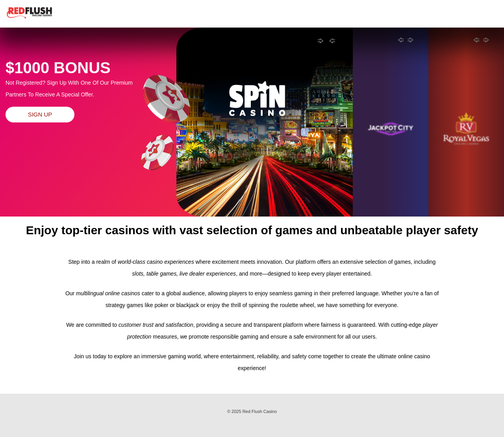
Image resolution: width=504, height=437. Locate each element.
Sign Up (40, 114)
